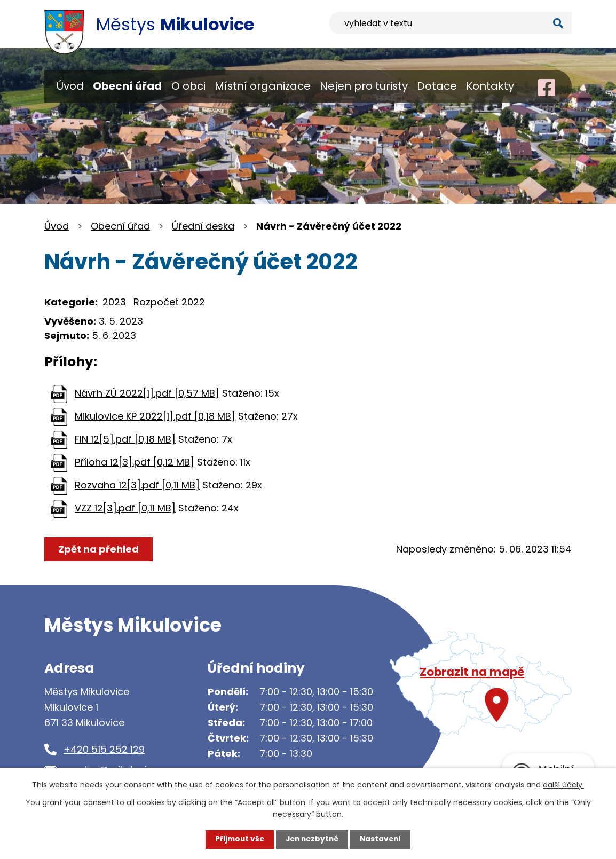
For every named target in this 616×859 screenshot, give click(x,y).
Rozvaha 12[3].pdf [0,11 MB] (137, 485)
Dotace (437, 86)
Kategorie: (71, 302)
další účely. (563, 784)
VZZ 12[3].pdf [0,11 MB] (125, 508)
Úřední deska (203, 226)
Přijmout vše (237, 839)
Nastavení (383, 839)
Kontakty (490, 86)
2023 (114, 302)
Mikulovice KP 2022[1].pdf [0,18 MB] (155, 416)
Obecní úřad (127, 86)
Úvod (70, 86)
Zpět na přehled (99, 549)
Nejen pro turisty (364, 86)
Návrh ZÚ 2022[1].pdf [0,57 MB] (147, 393)
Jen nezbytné (312, 839)
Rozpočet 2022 (169, 302)
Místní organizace (263, 86)
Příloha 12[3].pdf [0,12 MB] (135, 462)
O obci (188, 86)
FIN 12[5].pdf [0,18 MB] (125, 439)
